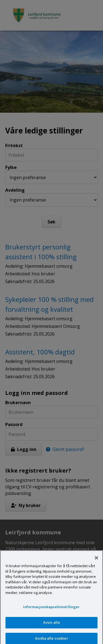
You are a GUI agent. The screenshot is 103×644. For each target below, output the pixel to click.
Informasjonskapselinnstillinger (51, 609)
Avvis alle (51, 625)
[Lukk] (96, 560)
